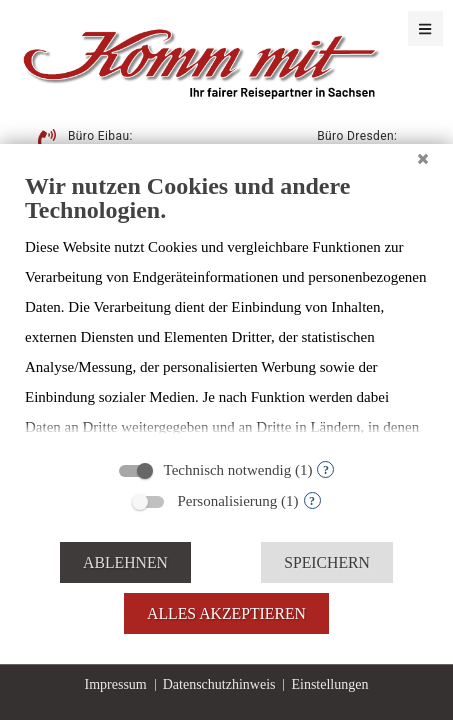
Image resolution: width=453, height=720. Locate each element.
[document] (226, 309)
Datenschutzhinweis (219, 684)
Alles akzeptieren (226, 613)
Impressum (116, 684)
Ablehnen (125, 562)
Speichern (327, 562)
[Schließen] (423, 159)
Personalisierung (227, 501)
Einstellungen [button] (329, 684)
